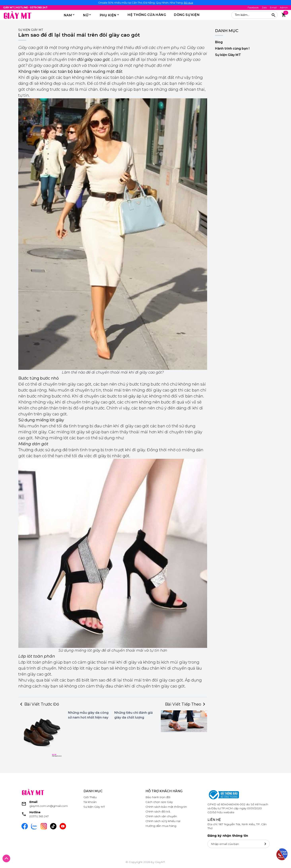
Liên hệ (214, 820)
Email (273, 7)
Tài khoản (90, 802)
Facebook (253, 7)
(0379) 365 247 (39, 816)
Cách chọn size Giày (159, 802)
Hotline (35, 812)
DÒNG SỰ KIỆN (187, 15)
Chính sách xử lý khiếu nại (163, 821)
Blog (219, 42)
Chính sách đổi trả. (158, 811)
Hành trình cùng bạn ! (232, 48)
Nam (68, 15)
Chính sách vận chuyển (161, 816)
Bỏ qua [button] (188, 3)
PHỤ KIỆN (108, 15)
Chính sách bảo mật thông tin (166, 807)
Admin (284, 7)
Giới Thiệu (90, 797)
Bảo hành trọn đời (158, 797)
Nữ (86, 15)
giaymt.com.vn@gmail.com (49, 806)
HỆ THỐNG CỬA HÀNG (147, 15)
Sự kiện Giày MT (31, 30)
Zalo (264, 7)
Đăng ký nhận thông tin (228, 836)
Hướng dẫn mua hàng (161, 826)
